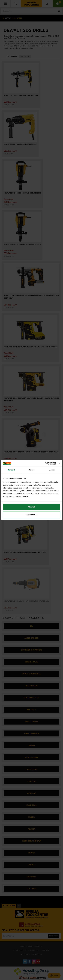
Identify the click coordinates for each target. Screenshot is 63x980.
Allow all (31, 507)
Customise (32, 515)
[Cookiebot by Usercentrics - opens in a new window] (45, 463)
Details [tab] (32, 470)
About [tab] (52, 470)
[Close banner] (59, 463)
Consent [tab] (11, 470)
